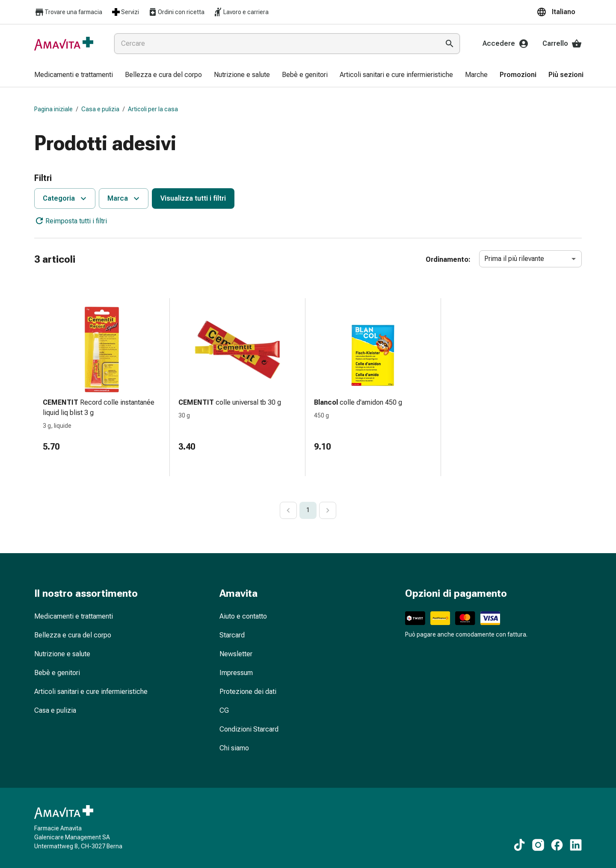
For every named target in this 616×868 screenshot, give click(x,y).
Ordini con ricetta (176, 12)
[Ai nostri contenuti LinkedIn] (576, 845)
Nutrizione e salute (62, 654)
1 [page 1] (308, 510)
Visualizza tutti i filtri (193, 198)
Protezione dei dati (248, 692)
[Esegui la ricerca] (450, 44)
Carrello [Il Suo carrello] (562, 44)
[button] (559, 12)
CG (224, 710)
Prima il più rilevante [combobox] (514, 259)
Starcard (232, 635)
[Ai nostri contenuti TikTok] (519, 845)
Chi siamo (234, 748)
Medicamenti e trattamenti (74, 616)
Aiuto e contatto (243, 616)
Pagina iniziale (53, 109)
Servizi (125, 12)
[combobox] (275, 44)
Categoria (66, 198)
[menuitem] (74, 75)
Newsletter (236, 654)
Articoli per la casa (153, 109)
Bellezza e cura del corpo (73, 635)
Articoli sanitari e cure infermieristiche (91, 692)
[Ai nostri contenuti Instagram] (538, 845)
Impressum (236, 673)
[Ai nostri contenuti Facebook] (557, 845)
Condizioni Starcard (249, 729)
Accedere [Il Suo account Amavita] (506, 44)
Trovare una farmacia (68, 12)
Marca (124, 198)
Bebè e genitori (57, 673)
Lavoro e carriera (241, 12)
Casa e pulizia (100, 109)
